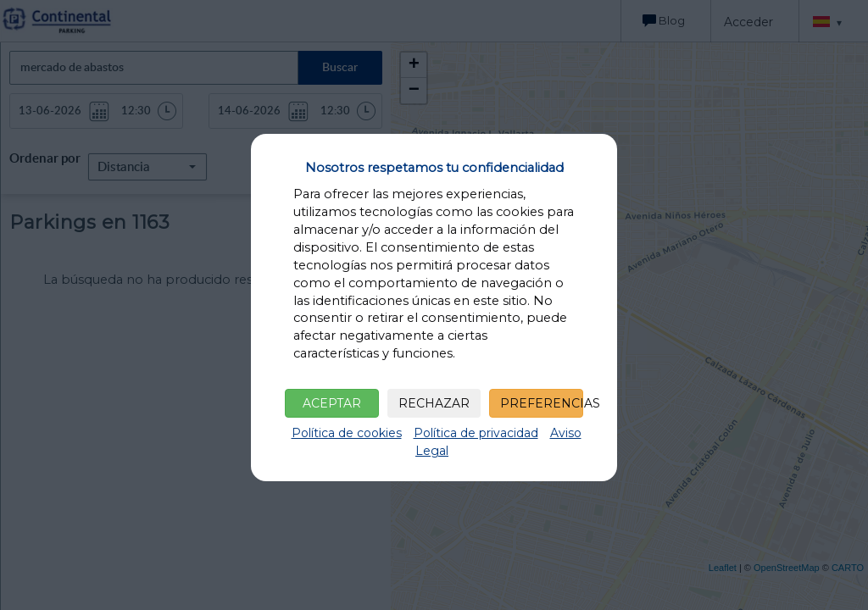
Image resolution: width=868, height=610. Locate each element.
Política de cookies (347, 433)
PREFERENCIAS (542, 403)
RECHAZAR (434, 403)
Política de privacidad (476, 433)
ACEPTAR (332, 403)
